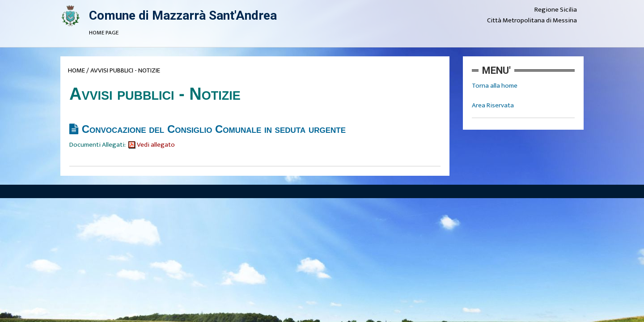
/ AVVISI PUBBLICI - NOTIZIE (123, 70)
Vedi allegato (152, 145)
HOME (76, 70)
